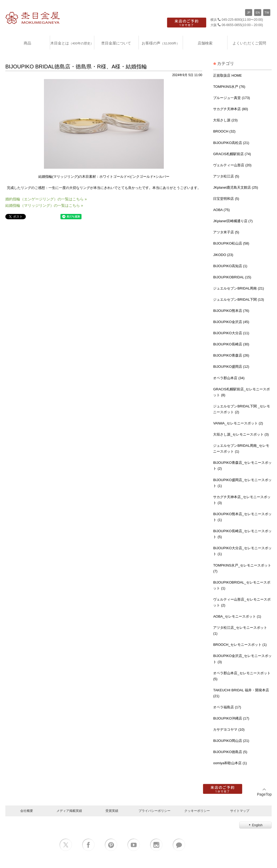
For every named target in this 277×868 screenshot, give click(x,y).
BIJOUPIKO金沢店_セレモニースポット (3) (242, 659)
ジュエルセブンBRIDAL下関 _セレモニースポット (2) (242, 409)
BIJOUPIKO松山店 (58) (231, 243)
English (255, 825)
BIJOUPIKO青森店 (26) (231, 355)
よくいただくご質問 (249, 43)
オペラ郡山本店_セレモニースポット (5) (242, 676)
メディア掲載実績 (69, 811)
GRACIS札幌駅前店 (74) (232, 154)
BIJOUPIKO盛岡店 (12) (231, 367)
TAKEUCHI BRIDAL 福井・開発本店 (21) (241, 693)
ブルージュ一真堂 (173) (231, 98)
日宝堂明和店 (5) (226, 199)
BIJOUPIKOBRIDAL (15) (232, 277)
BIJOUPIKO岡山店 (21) (231, 741)
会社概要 (27, 811)
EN (258, 13)
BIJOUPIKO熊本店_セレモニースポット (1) (242, 517)
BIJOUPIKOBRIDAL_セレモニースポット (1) (242, 585)
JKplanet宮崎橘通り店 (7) (233, 221)
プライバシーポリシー (154, 811)
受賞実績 (112, 811)
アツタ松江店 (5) (226, 176)
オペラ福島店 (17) (227, 707)
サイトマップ (240, 811)
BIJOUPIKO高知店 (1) (230, 266)
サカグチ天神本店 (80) (231, 109)
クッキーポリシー (197, 811)
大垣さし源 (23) (225, 120)
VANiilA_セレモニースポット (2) (238, 423)
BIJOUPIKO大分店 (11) (231, 333)
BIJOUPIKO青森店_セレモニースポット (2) (242, 466)
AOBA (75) (221, 210)
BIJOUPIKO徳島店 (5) (230, 752)
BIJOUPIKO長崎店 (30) (231, 344)
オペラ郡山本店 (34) (229, 378)
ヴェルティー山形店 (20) (232, 165)
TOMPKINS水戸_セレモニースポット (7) (242, 568)
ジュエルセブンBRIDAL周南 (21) (239, 288)
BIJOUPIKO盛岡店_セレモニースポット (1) (242, 483)
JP (249, 13)
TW (267, 13)
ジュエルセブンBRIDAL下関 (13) (239, 299)
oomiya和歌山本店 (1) (230, 763)
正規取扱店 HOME (227, 75)
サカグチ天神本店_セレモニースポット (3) (242, 500)
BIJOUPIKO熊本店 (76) (231, 311)
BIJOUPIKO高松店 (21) (231, 143)
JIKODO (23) (223, 255)
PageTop (264, 792)
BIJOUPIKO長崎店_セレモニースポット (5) (242, 534)
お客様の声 (161, 43)
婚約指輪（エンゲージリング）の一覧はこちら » (46, 199)
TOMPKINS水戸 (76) (229, 87)
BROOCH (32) (224, 131)
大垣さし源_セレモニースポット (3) (241, 434)
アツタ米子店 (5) (226, 232)
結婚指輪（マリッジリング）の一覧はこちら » (44, 205)
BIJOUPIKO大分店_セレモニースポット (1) (242, 551)
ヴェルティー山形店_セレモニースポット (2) (242, 602)
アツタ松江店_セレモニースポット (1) (240, 631)
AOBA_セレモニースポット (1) (237, 616)
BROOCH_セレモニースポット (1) (240, 645)
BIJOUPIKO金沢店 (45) (231, 322)
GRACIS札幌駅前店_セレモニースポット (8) (241, 392)
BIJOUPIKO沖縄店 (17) (231, 718)
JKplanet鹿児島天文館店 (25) (235, 187)
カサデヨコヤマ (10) (229, 729)
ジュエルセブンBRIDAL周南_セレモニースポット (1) (241, 449)
